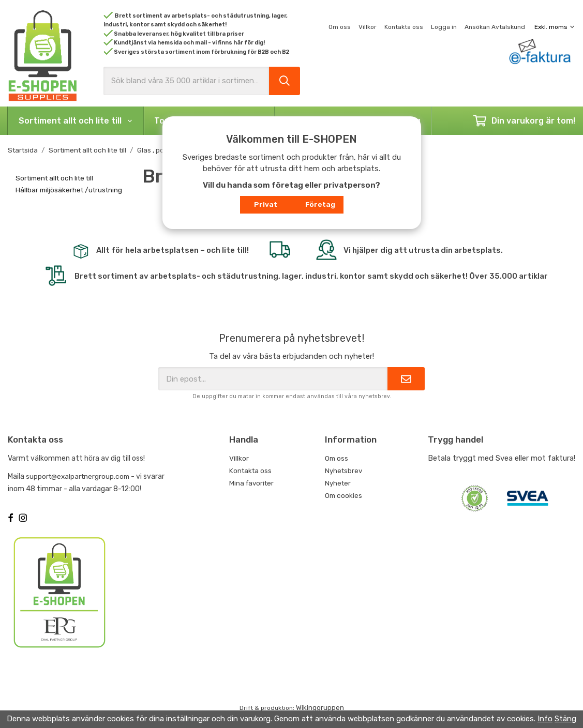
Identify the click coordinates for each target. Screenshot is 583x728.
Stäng (565, 719)
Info (545, 719)
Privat (266, 204)
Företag (320, 204)
